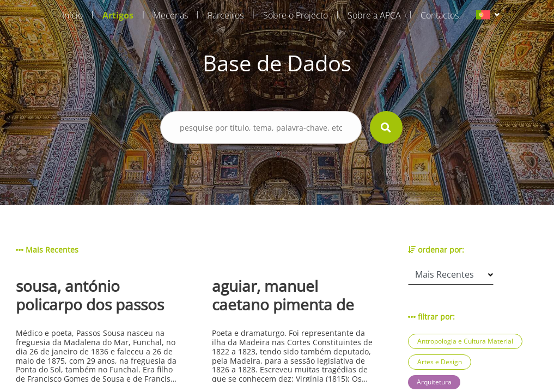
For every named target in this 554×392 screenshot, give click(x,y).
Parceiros (226, 15)
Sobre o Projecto (296, 15)
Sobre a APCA (374, 15)
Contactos (440, 15)
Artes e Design (440, 362)
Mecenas (171, 15)
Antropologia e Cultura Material (465, 341)
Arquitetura (434, 382)
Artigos (118, 15)
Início (72, 15)
